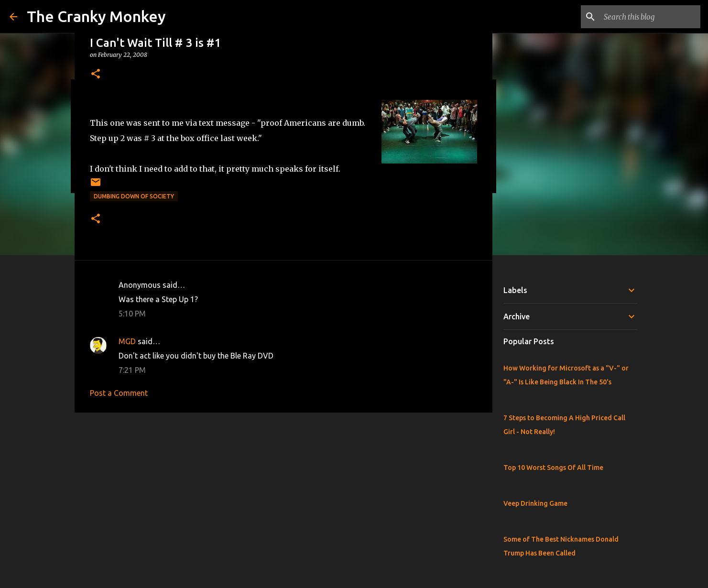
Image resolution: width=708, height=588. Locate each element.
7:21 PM (132, 370)
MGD (127, 341)
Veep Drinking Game (535, 503)
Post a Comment (119, 393)
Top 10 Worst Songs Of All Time (553, 468)
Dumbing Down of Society (134, 196)
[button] (96, 74)
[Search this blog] (650, 17)
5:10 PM (132, 314)
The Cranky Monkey (96, 16)
